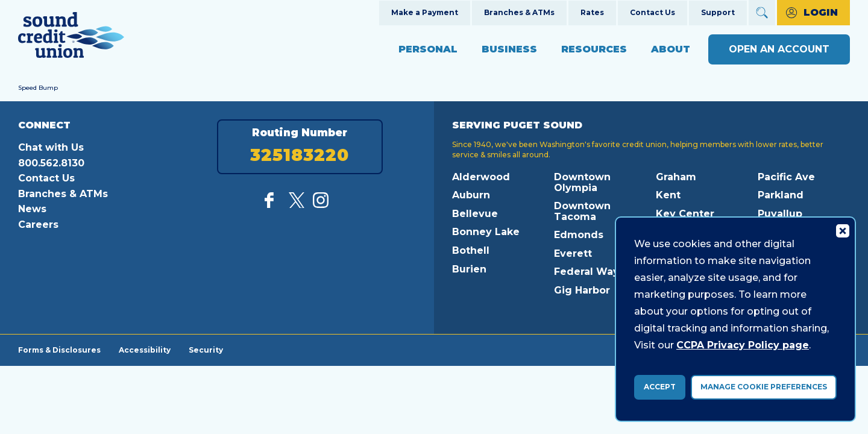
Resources (594, 49)
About (671, 49)
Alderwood (481, 177)
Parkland (781, 195)
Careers (38, 225)
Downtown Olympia (582, 182)
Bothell (471, 250)
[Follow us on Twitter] (297, 205)
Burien (469, 269)
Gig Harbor (582, 290)
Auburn (471, 195)
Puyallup (780, 214)
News (32, 209)
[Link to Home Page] (71, 37)
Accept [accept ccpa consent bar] (660, 387)
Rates (592, 12)
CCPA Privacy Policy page (743, 345)
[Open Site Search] (762, 13)
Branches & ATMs (519, 12)
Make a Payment (425, 12)
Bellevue (475, 214)
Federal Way (587, 272)
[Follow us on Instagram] (321, 205)
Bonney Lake (486, 232)
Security (206, 350)
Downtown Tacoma (582, 211)
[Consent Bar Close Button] (842, 230)
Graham (676, 177)
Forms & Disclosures (59, 350)
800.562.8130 (51, 163)
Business (509, 49)
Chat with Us (51, 147)
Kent (668, 195)
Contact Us (653, 12)
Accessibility (145, 350)
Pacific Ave (786, 177)
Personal (428, 49)
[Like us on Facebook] (272, 205)
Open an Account (779, 49)
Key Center (685, 214)
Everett (573, 253)
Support (718, 12)
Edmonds (579, 235)
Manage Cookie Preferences (764, 387)
